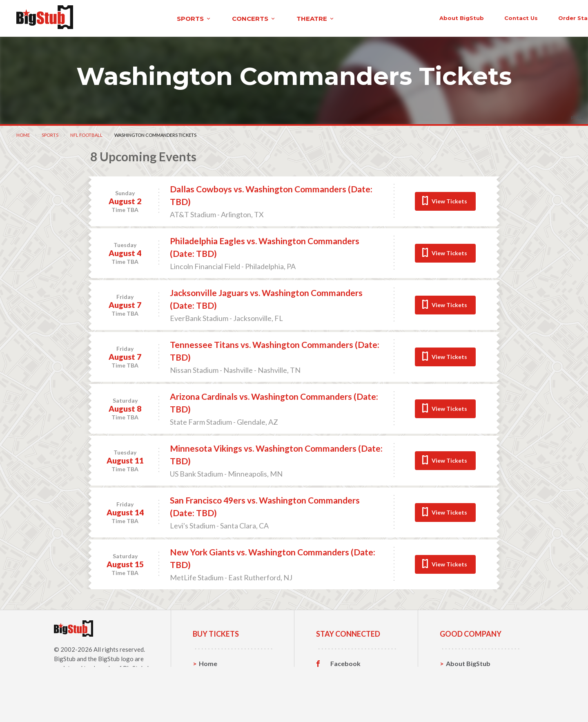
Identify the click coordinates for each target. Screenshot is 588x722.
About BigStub (377, 17)
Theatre (211, 700)
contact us (436, 17)
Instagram (346, 688)
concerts (177, 18)
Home (23, 134)
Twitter (342, 675)
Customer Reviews (359, 700)
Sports (50, 134)
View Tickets (449, 200)
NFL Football (86, 134)
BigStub (65, 657)
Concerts (213, 687)
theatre (238, 18)
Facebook (345, 662)
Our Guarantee (469, 700)
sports (117, 18)
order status (493, 17)
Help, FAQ (461, 687)
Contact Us (463, 675)
